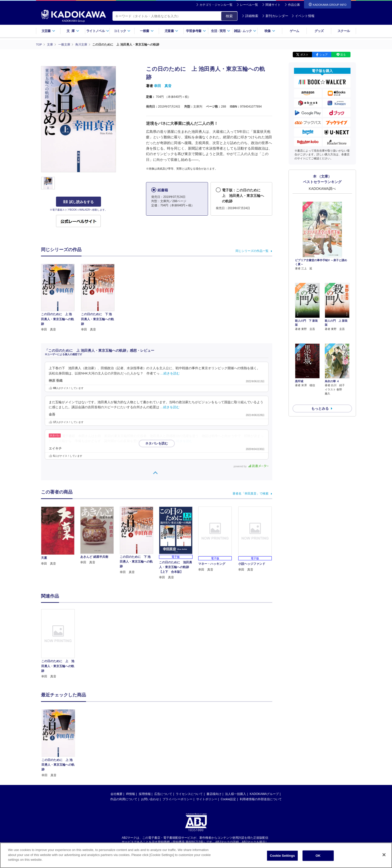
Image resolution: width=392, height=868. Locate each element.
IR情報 (130, 794)
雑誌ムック (245, 31)
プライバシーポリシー (177, 799)
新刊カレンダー (275, 16)
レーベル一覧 (249, 5)
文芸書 (48, 31)
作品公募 (294, 5)
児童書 (171, 31)
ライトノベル (98, 31)
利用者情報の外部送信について (261, 799)
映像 (270, 31)
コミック (122, 31)
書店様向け (214, 794)
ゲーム (294, 31)
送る (343, 55)
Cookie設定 (228, 799)
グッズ (319, 31)
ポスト (304, 55)
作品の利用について (124, 799)
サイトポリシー (207, 799)
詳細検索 (250, 16)
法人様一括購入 (235, 794)
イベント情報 (303, 16)
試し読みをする (78, 202)
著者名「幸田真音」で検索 (250, 494)
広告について (163, 794)
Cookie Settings (282, 856)
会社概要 (116, 794)
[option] (61, 644)
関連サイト (273, 5)
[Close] (384, 855)
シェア (324, 55)
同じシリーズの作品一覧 (252, 251)
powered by (251, 466)
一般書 (147, 31)
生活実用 (221, 31)
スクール (344, 31)
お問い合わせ (150, 799)
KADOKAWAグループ (264, 794)
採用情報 (145, 794)
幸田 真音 (163, 86)
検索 (229, 16)
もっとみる (320, 382)
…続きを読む (170, 373)
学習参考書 (196, 31)
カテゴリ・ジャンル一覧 (216, 5)
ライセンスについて (189, 794)
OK (318, 856)
